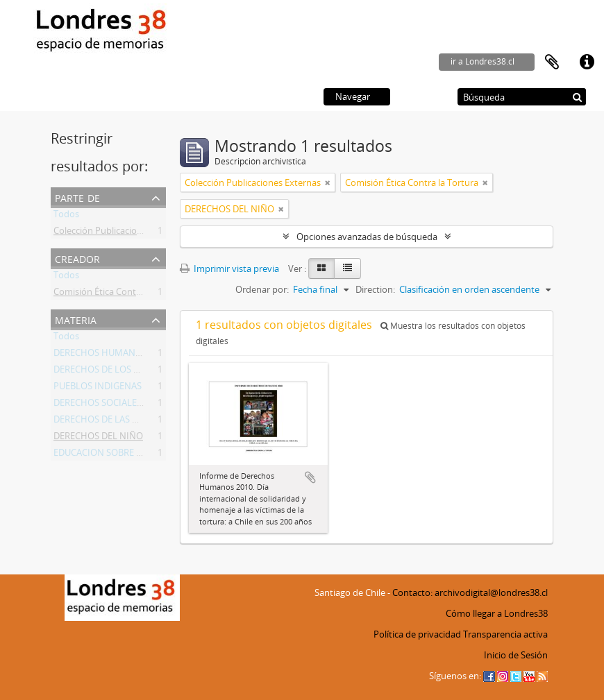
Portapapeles (552, 62)
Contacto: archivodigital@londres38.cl (470, 592)
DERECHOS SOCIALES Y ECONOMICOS (132, 405)
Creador (77, 258)
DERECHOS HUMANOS (100, 355)
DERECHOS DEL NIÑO (98, 438)
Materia (76, 319)
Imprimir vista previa (229, 268)
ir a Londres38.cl (483, 61)
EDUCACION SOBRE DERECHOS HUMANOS (142, 455)
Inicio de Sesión (516, 655)
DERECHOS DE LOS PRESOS (110, 372)
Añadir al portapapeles (310, 477)
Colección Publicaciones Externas (121, 233)
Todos (66, 216)
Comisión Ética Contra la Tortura (120, 294)
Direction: (375, 289)
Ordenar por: (262, 289)
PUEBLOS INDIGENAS (98, 389)
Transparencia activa (505, 634)
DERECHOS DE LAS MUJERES (111, 422)
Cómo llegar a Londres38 (497, 613)
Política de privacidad (417, 634)
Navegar (353, 96)
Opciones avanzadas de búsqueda (367, 237)
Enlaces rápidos (587, 62)
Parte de (77, 197)
